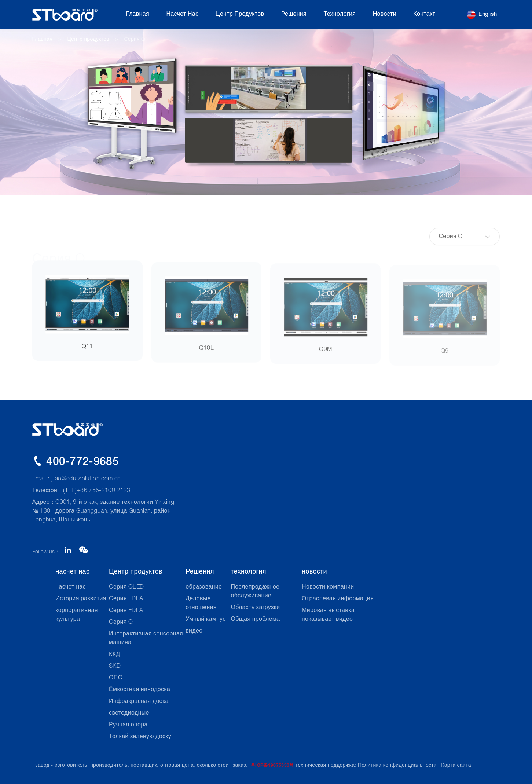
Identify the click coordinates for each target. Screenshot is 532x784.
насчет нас (182, 15)
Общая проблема (255, 620)
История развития (81, 599)
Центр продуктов (240, 15)
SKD (115, 667)
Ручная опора (128, 725)
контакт (424, 15)
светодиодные (129, 714)
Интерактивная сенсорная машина (146, 639)
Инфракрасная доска (139, 702)
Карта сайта (456, 766)
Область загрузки (255, 608)
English (482, 15)
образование (204, 587)
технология (340, 15)
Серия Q (134, 40)
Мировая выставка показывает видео (328, 615)
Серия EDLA (126, 599)
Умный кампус (206, 620)
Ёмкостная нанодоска (140, 690)
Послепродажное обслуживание (255, 592)
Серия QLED (126, 587)
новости (385, 15)
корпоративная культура (76, 615)
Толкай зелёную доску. (141, 737)
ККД (114, 655)
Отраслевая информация (338, 599)
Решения (294, 15)
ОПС (115, 678)
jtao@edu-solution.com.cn (86, 479)
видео (194, 631)
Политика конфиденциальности (397, 766)
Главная (138, 15)
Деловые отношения (201, 604)
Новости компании (328, 587)
